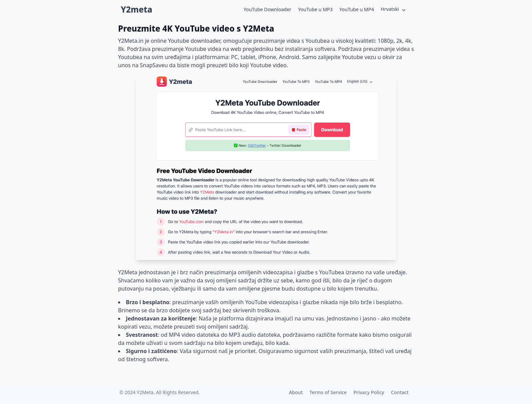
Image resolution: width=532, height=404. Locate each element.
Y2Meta (145, 392)
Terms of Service (328, 392)
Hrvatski (394, 10)
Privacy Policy (369, 392)
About (296, 392)
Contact (400, 392)
